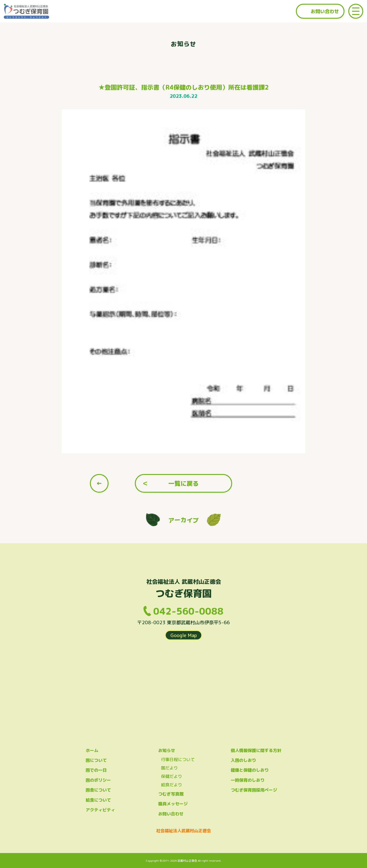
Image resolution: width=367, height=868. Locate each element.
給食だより (172, 785)
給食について (98, 800)
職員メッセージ (173, 804)
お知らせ (167, 750)
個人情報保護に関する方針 (256, 750)
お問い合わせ (325, 11)
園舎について (98, 790)
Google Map (184, 635)
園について (96, 760)
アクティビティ (100, 810)
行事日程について (178, 760)
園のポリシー (98, 780)
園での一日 (96, 770)
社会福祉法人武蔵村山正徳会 (183, 831)
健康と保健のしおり (250, 770)
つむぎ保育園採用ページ (254, 790)
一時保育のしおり (248, 780)
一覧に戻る (183, 483)
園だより (169, 768)
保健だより (172, 776)
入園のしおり (243, 760)
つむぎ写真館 (171, 794)
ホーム (92, 750)
